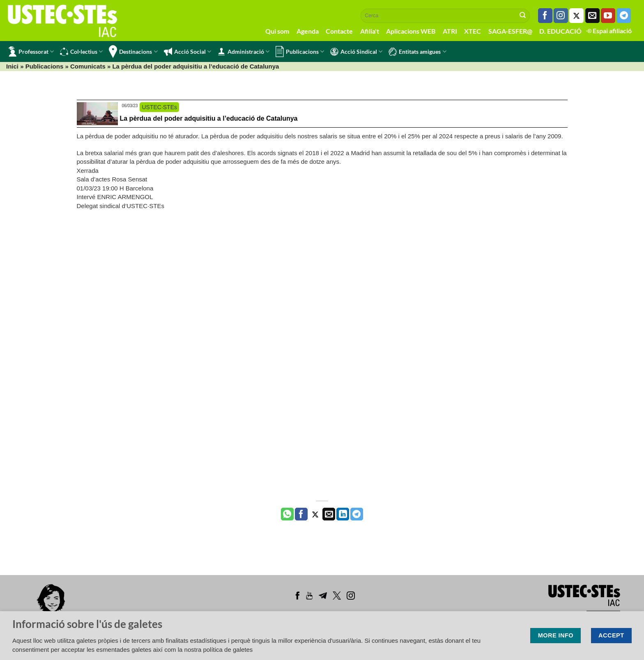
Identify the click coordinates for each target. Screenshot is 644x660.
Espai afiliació (609, 31)
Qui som (277, 31)
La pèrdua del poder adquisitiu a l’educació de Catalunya (209, 118)
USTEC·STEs (159, 107)
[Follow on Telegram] (624, 16)
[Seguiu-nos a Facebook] (545, 16)
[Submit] (523, 16)
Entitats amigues (417, 52)
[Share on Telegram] (357, 514)
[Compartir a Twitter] (315, 514)
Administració (243, 52)
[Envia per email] (329, 514)
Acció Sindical (356, 52)
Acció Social (187, 52)
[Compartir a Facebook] (301, 514)
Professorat (31, 52)
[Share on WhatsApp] (287, 514)
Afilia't (370, 31)
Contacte (339, 31)
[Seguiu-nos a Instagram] (561, 16)
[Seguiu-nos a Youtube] (608, 16)
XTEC (473, 31)
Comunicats (88, 66)
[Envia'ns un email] (592, 16)
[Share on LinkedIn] (343, 514)
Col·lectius (81, 52)
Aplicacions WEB (411, 31)
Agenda (308, 31)
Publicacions (300, 52)
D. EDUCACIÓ (560, 31)
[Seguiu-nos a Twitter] (576, 16)
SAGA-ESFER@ (510, 31)
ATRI (450, 31)
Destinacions (133, 52)
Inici (12, 66)
